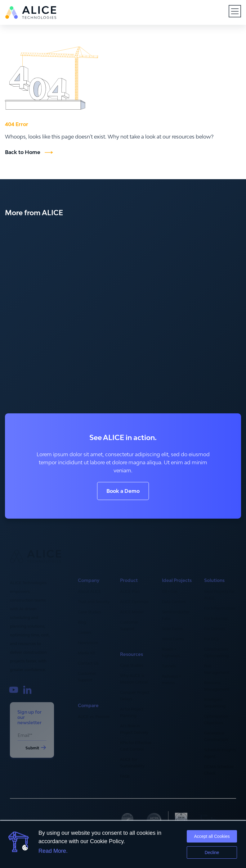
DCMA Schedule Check (219, 770)
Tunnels (169, 666)
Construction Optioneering (216, 652)
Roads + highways (171, 652)
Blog (82, 622)
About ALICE (89, 591)
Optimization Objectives (216, 720)
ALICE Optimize (134, 602)
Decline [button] (212, 852)
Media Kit (87, 653)
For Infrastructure (220, 608)
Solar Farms (172, 629)
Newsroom (88, 643)
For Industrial (216, 618)
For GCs (211, 639)
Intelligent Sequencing (215, 703)
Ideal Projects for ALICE (219, 595)
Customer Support (87, 677)
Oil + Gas (170, 591)
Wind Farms (173, 639)
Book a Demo (123, 491)
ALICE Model (132, 612)
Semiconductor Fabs (176, 615)
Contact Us (88, 663)
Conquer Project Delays (135, 696)
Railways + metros (171, 679)
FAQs (125, 776)
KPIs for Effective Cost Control (136, 746)
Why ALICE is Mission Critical (134, 679)
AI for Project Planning (132, 712)
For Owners (215, 629)
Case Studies (89, 612)
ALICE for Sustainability (132, 763)
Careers (85, 632)
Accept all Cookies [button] (212, 836)
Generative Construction (216, 736)
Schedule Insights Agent (220, 753)
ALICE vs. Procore (94, 717)
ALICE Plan (130, 591)
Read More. (53, 851)
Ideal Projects (177, 580)
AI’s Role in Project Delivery (134, 729)
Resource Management (217, 686)
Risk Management (217, 669)
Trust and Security (94, 602)
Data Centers (174, 602)
